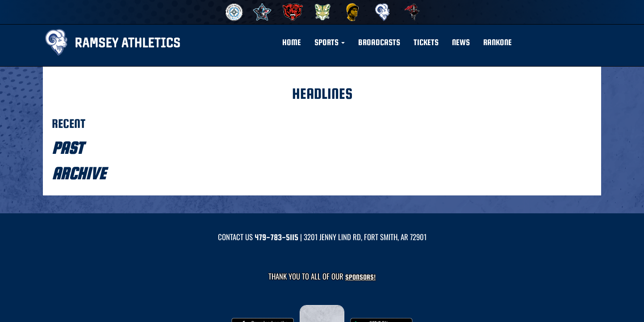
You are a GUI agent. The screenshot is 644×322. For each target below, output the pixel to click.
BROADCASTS (379, 42)
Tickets (426, 42)
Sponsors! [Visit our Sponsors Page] (360, 277)
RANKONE (498, 42)
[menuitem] (233, 12)
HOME (292, 42)
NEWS (461, 42)
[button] (330, 42)
